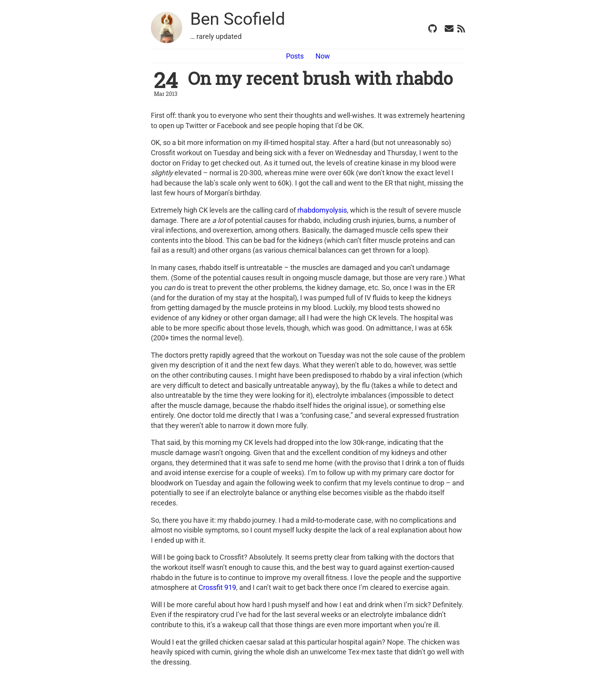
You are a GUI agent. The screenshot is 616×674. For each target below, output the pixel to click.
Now (323, 56)
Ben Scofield (238, 19)
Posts (295, 56)
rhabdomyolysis (322, 210)
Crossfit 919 (217, 587)
